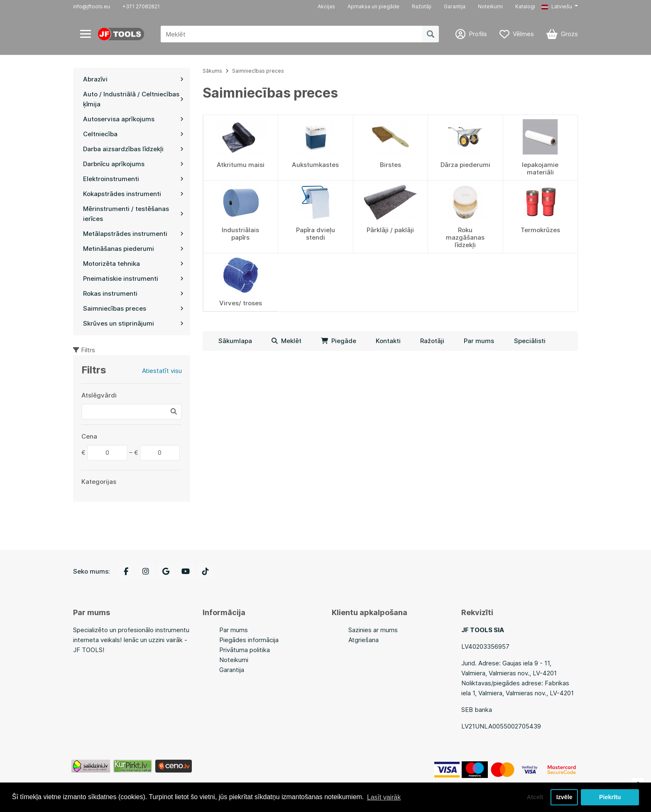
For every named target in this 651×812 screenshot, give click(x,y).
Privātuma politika (245, 650)
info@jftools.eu (92, 6)
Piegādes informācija (249, 640)
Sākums (212, 71)
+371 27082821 (141, 6)
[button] (560, 7)
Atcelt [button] (534, 797)
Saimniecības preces (258, 71)
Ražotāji (422, 6)
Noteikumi (490, 6)
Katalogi (525, 6)
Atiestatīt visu (162, 371)
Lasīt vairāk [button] (384, 797)
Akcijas (326, 6)
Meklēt (286, 341)
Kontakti (388, 341)
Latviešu (557, 6)
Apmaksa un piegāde (373, 6)
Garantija (455, 6)
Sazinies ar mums (373, 630)
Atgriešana (363, 640)
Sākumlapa (235, 341)
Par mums (479, 341)
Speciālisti (530, 341)
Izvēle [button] (564, 797)
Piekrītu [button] (610, 797)
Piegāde (339, 341)
